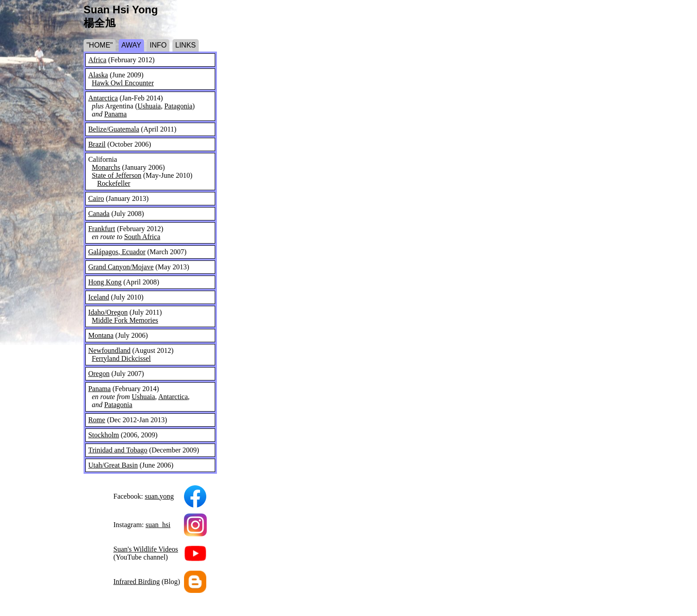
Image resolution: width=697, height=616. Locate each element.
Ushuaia (149, 106)
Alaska (98, 75)
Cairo (96, 198)
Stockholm (103, 435)
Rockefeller (114, 183)
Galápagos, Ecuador (117, 252)
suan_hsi (158, 525)
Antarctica (103, 98)
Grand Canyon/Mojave (121, 267)
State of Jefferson (116, 175)
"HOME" (99, 45)
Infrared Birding (136, 582)
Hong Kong (105, 282)
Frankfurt (101, 229)
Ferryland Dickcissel (121, 358)
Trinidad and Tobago (118, 450)
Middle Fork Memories (125, 320)
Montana (101, 335)
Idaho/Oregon (108, 312)
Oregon (99, 374)
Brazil (97, 144)
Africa (97, 60)
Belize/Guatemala (114, 129)
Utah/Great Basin (113, 465)
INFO (158, 45)
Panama (115, 114)
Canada (99, 214)
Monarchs (106, 167)
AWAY (131, 45)
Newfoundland (109, 350)
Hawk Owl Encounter (123, 83)
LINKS (185, 45)
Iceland (98, 297)
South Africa (142, 237)
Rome (96, 420)
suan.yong (159, 496)
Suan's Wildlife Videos (146, 549)
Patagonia (178, 106)
